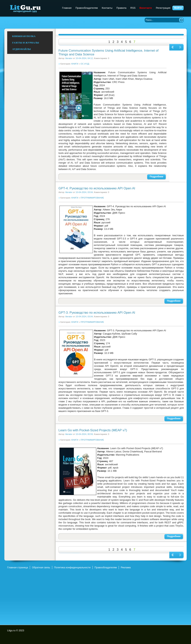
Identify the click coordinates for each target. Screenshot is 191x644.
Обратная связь (41, 567)
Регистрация (163, 8)
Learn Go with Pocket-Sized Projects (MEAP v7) (93, 430)
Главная (67, 8)
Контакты (107, 8)
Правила (121, 8)
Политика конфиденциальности (72, 567)
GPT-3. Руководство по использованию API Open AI (97, 313)
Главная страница (18, 567)
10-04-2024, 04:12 (84, 58)
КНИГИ (75, 64)
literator (69, 58)
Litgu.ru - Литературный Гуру (32, 8)
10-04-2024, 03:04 (84, 192)
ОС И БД (85, 64)
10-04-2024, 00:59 (84, 434)
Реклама (126, 567)
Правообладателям (86, 8)
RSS (133, 8)
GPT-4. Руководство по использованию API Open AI (97, 188)
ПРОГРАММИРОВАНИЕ (92, 198)
